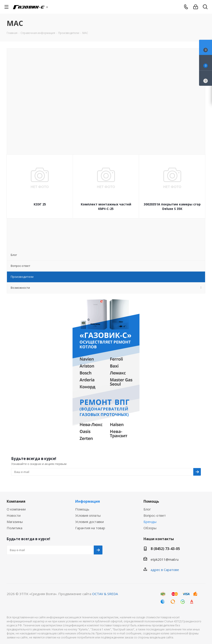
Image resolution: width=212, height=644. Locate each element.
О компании (16, 509)
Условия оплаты (88, 515)
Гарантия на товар (90, 528)
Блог (147, 509)
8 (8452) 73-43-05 (165, 549)
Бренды (150, 522)
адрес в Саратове (165, 570)
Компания (16, 501)
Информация (88, 501)
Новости (14, 515)
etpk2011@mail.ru (165, 559)
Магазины (15, 522)
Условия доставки (89, 522)
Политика (15, 528)
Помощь (82, 509)
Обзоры (150, 528)
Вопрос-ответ (155, 515)
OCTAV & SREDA (105, 594)
